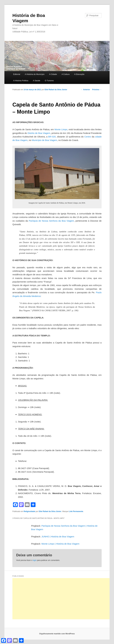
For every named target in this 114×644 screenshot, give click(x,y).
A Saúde (37, 81)
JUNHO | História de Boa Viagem (58, 537)
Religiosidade (29, 511)
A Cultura (65, 74)
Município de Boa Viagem (45, 140)
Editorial (17, 74)
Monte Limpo (61, 129)
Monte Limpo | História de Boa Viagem (60, 544)
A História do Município (35, 74)
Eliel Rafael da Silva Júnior (56, 90)
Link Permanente (76, 511)
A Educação (79, 74)
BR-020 (52, 137)
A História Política (21, 81)
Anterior (85, 90)
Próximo (97, 90)
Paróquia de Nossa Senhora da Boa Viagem (51, 221)
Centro (88, 137)
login (35, 560)
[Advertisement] (63, 599)
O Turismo (49, 81)
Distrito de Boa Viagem (39, 133)
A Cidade (53, 74)
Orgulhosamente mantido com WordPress (57, 634)
